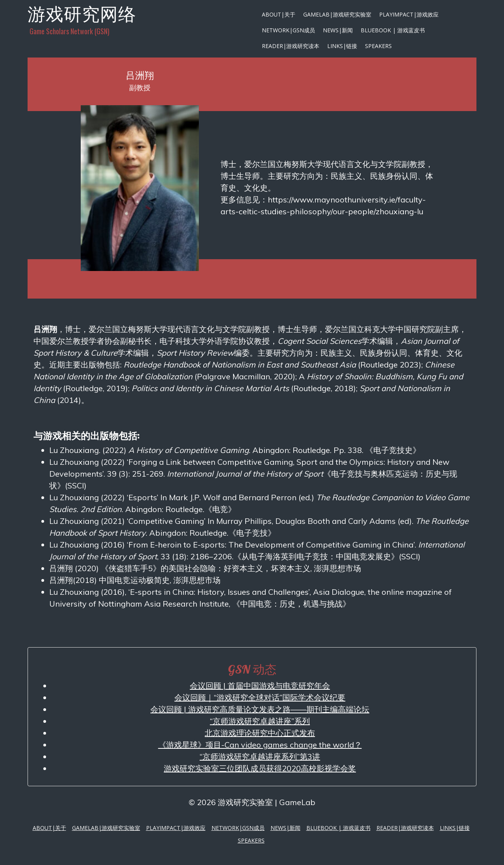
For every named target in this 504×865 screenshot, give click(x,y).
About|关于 (279, 14)
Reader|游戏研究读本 (291, 46)
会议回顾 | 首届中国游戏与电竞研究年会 (260, 686)
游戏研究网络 (82, 14)
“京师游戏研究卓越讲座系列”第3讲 (260, 756)
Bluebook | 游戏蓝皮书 (393, 30)
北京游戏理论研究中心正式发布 (260, 733)
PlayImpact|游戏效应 (409, 14)
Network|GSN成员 (288, 30)
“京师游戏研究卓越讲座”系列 (260, 721)
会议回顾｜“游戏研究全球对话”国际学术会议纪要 (260, 697)
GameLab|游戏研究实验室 (337, 14)
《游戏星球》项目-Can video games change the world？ (260, 745)
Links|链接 (342, 46)
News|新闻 (338, 30)
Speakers (378, 46)
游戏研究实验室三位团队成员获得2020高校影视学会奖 (260, 768)
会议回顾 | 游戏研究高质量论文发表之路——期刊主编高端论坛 (260, 709)
